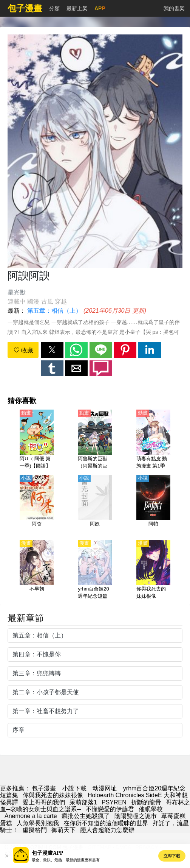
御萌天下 (63, 830)
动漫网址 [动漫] (105, 788)
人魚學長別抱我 (38, 823)
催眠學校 (151, 809)
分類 (54, 8)
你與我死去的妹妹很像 (53, 795)
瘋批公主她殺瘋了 (86, 816)
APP (100, 8)
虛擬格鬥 (35, 830)
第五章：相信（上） (54, 311)
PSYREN (114, 802)
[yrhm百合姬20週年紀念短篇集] (95, 570)
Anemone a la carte (31, 816)
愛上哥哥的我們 (44, 802)
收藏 (23, 350)
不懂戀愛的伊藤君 (110, 809)
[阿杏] (37, 505)
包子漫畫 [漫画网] (44, 788)
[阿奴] (95, 505)
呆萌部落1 (83, 802)
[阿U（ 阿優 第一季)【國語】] (37, 440)
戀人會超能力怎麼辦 (107, 830)
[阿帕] (153, 505)
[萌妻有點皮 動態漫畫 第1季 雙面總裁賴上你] (153, 440)
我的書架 (174, 8)
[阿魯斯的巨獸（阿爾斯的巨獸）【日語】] (95, 440)
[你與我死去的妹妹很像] (153, 570)
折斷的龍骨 (146, 802)
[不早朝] (37, 570)
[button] (52, 350)
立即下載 (172, 856)
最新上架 (77, 8)
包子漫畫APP (47, 853)
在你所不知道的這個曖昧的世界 (106, 823)
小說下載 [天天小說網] (74, 788)
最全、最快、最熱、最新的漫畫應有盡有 (66, 860)
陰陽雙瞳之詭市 (136, 816)
